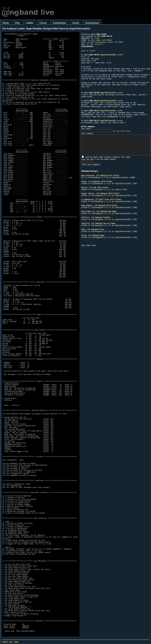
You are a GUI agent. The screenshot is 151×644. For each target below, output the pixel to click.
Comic (76, 23)
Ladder (30, 23)
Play (17, 23)
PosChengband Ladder (104, 42)
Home (6, 23)
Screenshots (92, 23)
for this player (94, 44)
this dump (90, 38)
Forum (43, 23)
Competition (60, 23)
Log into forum (123, 131)
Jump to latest (88, 51)
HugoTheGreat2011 (108, 55)
